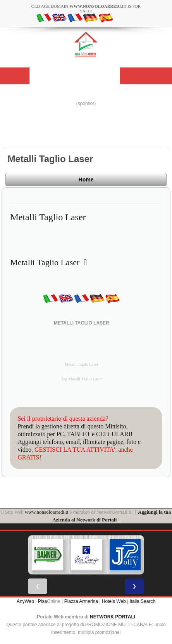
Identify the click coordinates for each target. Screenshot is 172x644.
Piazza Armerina (81, 601)
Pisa (42, 601)
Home (86, 180)
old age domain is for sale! (86, 9)
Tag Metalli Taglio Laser (82, 379)
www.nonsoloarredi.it (47, 512)
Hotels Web (114, 601)
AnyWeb (25, 601)
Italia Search (142, 601)
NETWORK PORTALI (113, 617)
